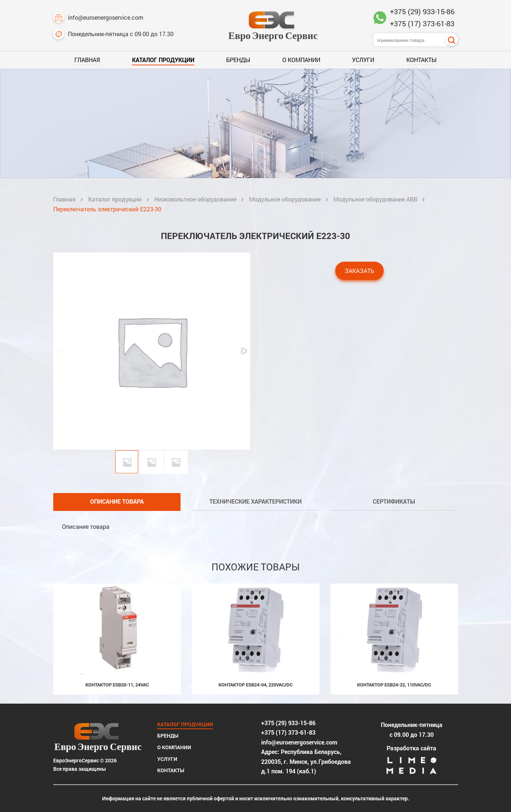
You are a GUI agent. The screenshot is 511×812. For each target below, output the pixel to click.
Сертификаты (394, 501)
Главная (87, 60)
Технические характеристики (255, 501)
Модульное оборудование (285, 199)
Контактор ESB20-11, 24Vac (117, 685)
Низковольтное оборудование (195, 199)
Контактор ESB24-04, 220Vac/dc (255, 685)
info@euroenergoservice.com (98, 18)
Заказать (359, 271)
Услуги (363, 60)
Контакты (421, 60)
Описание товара (117, 501)
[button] (244, 351)
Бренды (238, 60)
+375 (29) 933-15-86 (422, 11)
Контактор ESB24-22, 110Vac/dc (394, 685)
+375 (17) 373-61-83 (422, 23)
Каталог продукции (163, 60)
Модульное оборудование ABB (375, 199)
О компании (301, 60)
